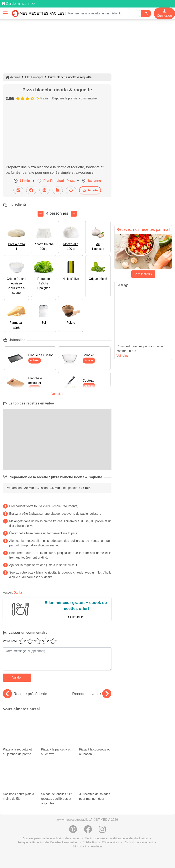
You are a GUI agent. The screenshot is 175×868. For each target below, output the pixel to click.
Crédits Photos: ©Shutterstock (101, 796)
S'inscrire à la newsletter (87, 800)
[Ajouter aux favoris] (71, 190)
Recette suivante (92, 694)
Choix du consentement (139, 796)
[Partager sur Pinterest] (44, 190)
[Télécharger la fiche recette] (58, 190)
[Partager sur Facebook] (31, 190)
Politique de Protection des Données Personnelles (47, 796)
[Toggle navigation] (5, 13)
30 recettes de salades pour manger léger (93, 743)
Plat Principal (34, 77)
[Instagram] (102, 785)
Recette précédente (25, 694)
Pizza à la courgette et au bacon (95, 725)
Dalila (18, 592)
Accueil (13, 77)
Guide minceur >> (21, 4)
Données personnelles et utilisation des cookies (51, 792)
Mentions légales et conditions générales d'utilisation (116, 792)
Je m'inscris (143, 274)
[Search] (146, 14)
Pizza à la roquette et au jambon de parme (19, 725)
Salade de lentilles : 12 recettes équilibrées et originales (57, 749)
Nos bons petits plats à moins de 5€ (19, 747)
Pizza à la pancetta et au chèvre (57, 725)
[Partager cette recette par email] (18, 190)
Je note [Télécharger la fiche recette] (90, 190)
